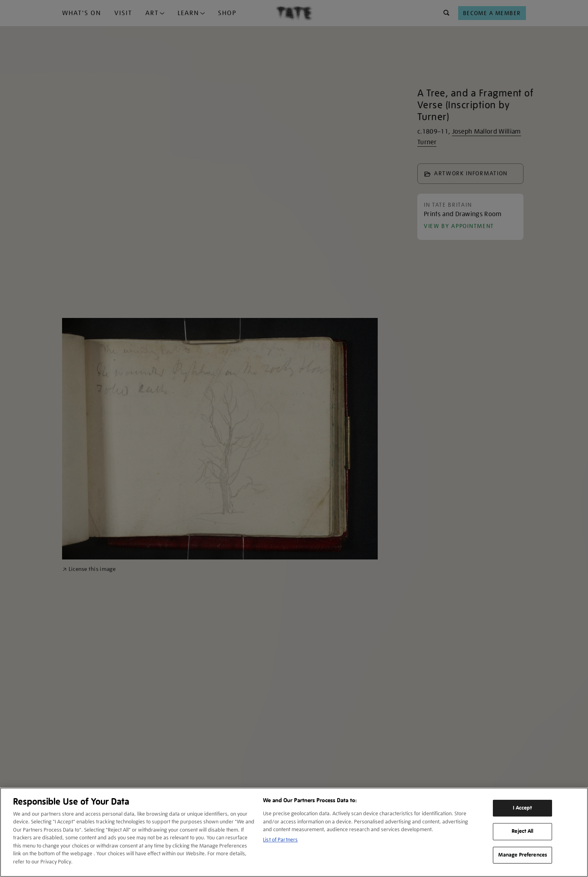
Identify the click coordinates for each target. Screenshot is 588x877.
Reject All (522, 831)
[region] (294, 832)
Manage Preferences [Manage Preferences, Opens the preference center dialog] (523, 855)
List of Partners (280, 840)
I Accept (522, 808)
